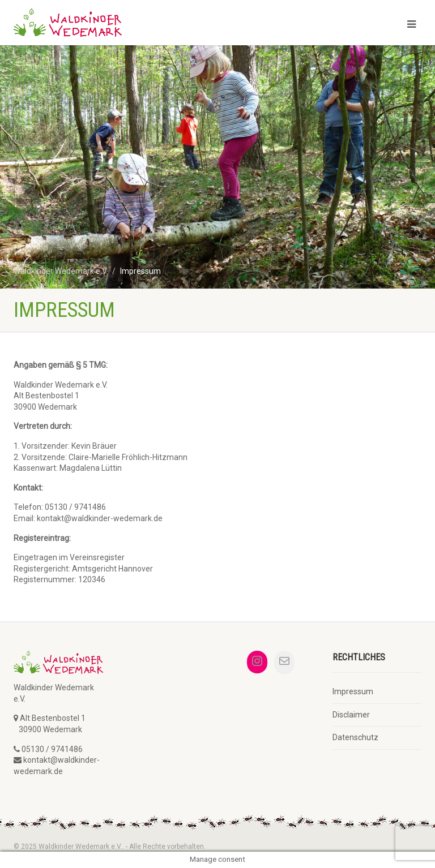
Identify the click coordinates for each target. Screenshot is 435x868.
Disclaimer (351, 715)
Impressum (353, 691)
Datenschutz (355, 737)
